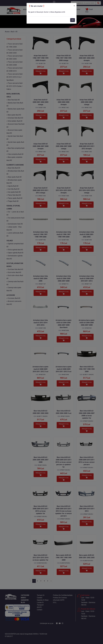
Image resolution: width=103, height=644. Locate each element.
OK (73, 20)
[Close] (74, 6)
